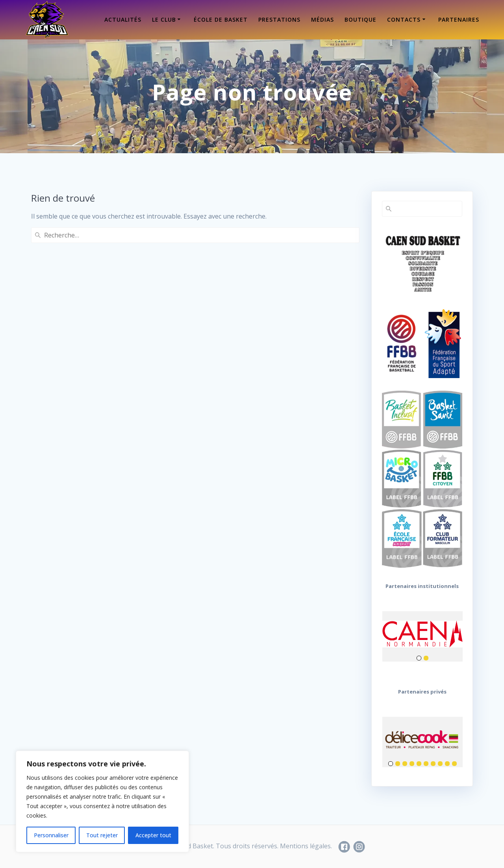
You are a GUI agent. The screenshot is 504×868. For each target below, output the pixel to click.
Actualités (123, 19)
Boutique (360, 19)
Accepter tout (153, 835)
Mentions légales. (306, 846)
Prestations (279, 19)
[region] (102, 801)
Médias (322, 19)
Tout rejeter (102, 835)
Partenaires (459, 19)
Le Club (164, 19)
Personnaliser (51, 835)
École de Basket (221, 19)
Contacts (404, 19)
